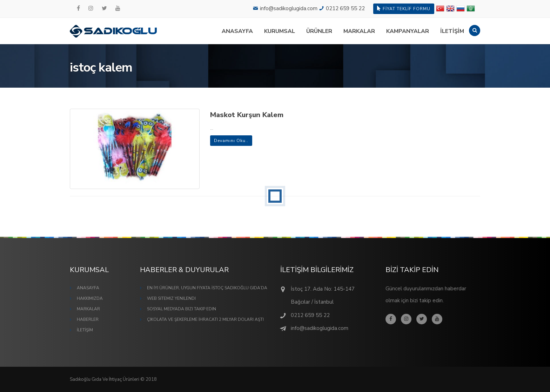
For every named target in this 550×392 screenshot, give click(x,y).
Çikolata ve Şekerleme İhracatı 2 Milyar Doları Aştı (205, 319)
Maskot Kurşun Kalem (247, 115)
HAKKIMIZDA (90, 298)
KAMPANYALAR (408, 31)
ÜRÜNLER (319, 31)
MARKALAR (359, 31)
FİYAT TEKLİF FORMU (404, 9)
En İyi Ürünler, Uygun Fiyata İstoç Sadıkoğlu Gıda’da (207, 288)
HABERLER (88, 319)
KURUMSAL (280, 31)
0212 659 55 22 (345, 8)
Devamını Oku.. (231, 141)
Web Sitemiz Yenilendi (171, 298)
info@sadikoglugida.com (289, 8)
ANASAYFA (237, 31)
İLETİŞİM (452, 31)
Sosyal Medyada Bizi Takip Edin (182, 309)
